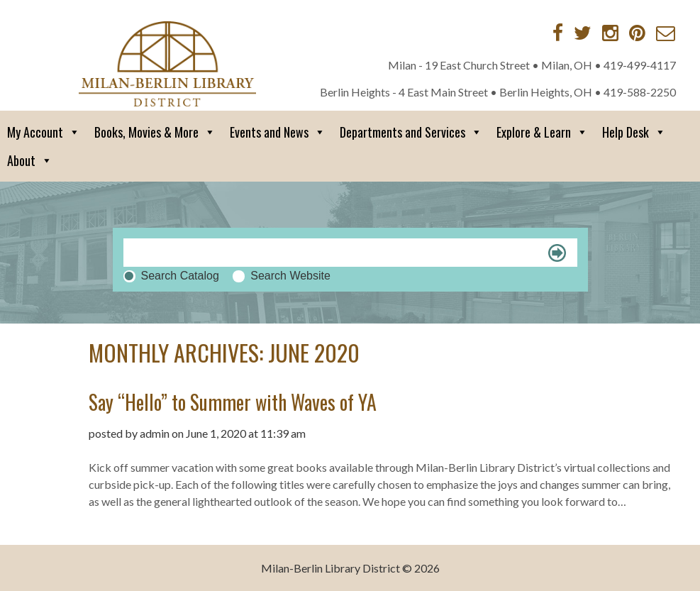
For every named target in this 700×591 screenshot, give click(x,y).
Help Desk (634, 132)
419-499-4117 (640, 65)
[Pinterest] (637, 33)
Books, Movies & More (155, 132)
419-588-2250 (640, 92)
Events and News (278, 132)
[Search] (350, 253)
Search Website (290, 276)
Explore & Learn (542, 132)
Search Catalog (180, 276)
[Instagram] (610, 33)
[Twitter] (583, 33)
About (30, 160)
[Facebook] (558, 33)
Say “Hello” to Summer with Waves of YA (233, 402)
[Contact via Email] (666, 33)
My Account (44, 132)
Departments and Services (411, 132)
